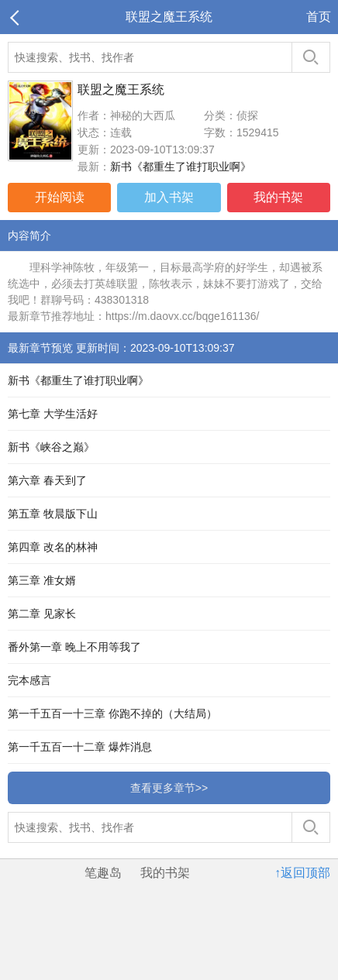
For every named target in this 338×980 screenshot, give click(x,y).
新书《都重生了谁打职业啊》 (181, 167)
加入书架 (169, 197)
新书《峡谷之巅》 (51, 447)
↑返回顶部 (302, 873)
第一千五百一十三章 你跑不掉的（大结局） (112, 714)
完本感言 (29, 680)
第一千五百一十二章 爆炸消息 (80, 747)
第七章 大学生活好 (53, 414)
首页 (319, 17)
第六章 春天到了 (47, 480)
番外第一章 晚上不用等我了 (74, 647)
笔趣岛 (103, 873)
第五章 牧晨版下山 (53, 514)
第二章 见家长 (42, 614)
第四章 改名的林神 (53, 547)
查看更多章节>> (169, 788)
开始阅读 (60, 197)
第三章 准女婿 (42, 580)
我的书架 (278, 197)
